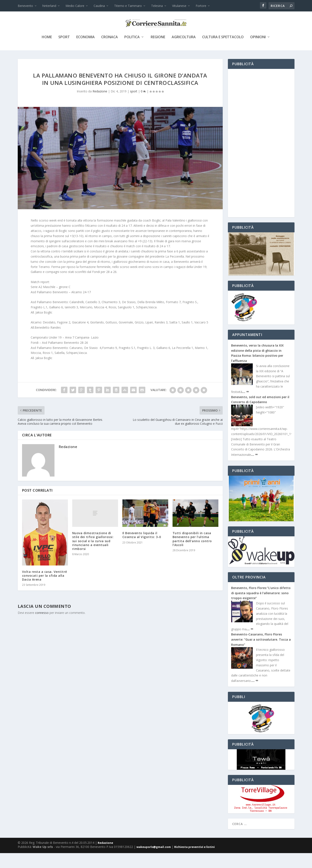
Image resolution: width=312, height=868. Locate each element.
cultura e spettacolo (223, 52)
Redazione (100, 106)
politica (132, 52)
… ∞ (246, 406)
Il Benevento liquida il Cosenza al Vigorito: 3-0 (142, 550)
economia (86, 52)
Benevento (25, 6)
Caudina (99, 6)
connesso (42, 628)
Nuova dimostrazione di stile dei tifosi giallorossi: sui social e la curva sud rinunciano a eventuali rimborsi (93, 556)
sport (64, 52)
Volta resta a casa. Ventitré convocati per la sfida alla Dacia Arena (45, 590)
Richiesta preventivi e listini (194, 862)
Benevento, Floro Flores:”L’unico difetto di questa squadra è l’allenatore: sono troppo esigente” (261, 608)
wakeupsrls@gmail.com (154, 862)
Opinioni (258, 52)
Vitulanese (179, 6)
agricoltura (184, 52)
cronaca (110, 52)
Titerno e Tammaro (128, 6)
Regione (158, 52)
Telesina (157, 6)
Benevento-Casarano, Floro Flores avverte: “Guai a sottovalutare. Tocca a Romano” (261, 654)
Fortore (201, 6)
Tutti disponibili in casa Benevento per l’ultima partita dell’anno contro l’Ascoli (192, 554)
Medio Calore (75, 6)
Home (47, 52)
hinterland (49, 6)
